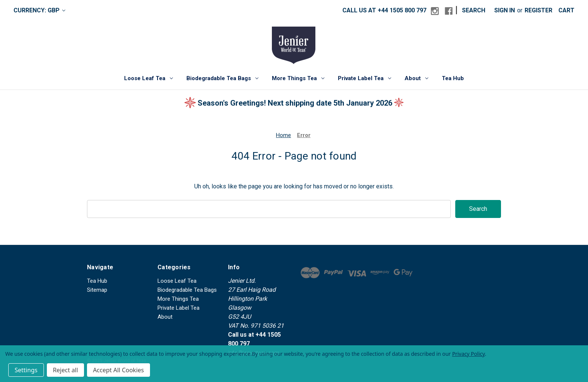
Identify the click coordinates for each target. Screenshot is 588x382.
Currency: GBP (39, 10)
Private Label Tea (364, 78)
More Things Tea (298, 78)
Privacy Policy (469, 354)
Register (538, 10)
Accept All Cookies (118, 370)
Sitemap (97, 290)
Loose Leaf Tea (148, 78)
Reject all (65, 370)
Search (474, 10)
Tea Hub (453, 78)
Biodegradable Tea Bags (222, 78)
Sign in (505, 10)
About (416, 78)
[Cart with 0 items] (566, 10)
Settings (26, 370)
